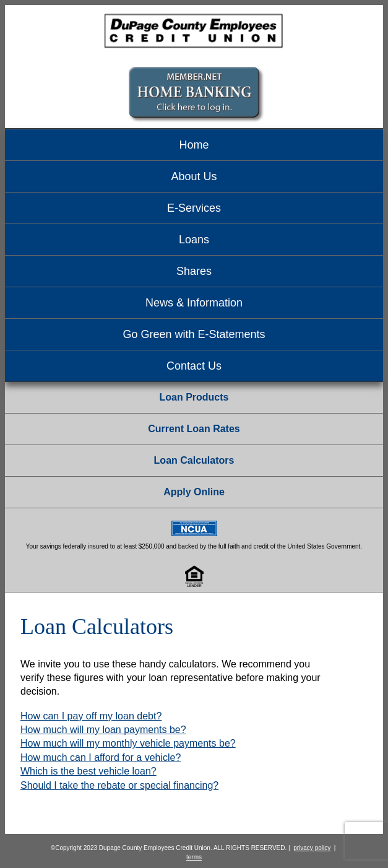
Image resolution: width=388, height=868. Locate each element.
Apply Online (194, 492)
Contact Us (194, 366)
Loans (194, 240)
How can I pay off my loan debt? (91, 716)
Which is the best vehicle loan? (88, 771)
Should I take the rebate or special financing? (119, 785)
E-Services (194, 208)
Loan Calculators (194, 460)
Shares (194, 271)
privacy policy (312, 848)
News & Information (194, 303)
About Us (194, 176)
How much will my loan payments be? (103, 730)
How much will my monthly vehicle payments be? (128, 743)
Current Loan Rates (194, 429)
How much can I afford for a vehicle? (101, 757)
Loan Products (194, 397)
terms (194, 857)
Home (194, 145)
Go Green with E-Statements (194, 334)
